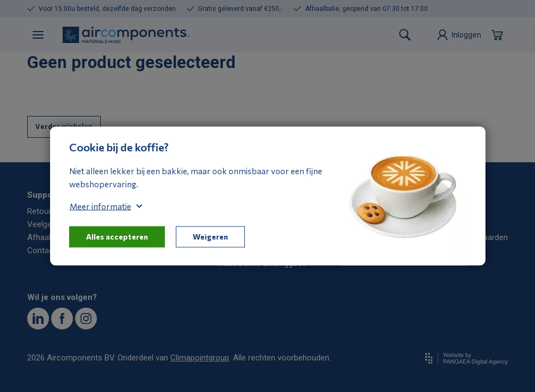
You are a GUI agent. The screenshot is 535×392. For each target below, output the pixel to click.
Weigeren (210, 237)
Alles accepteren (117, 237)
